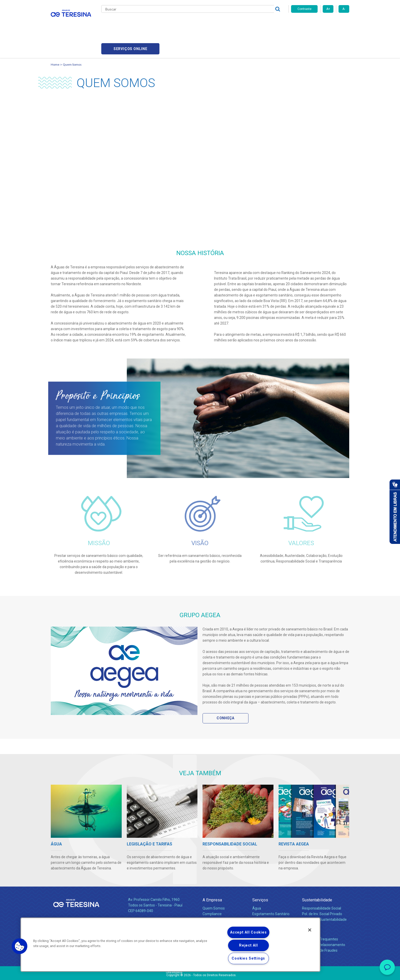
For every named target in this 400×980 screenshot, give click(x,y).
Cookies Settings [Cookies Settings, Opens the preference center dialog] (248, 958)
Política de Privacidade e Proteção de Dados (200, 972)
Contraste (304, 9)
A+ (328, 9)
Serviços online (320, 23)
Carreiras (220, 23)
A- (344, 9)
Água (257, 884)
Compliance (212, 889)
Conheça (225, 694)
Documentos (263, 906)
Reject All (248, 945)
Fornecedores (247, 23)
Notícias (198, 23)
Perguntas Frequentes (320, 915)
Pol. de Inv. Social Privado (322, 889)
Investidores (212, 895)
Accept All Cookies (248, 932)
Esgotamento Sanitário (271, 889)
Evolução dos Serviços (270, 901)
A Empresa (212, 875)
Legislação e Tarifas (268, 895)
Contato (309, 906)
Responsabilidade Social (322, 884)
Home (55, 40)
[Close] (310, 930)
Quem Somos (72, 40)
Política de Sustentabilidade (324, 895)
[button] (20, 946)
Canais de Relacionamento (324, 920)
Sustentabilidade (317, 875)
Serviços (260, 875)
